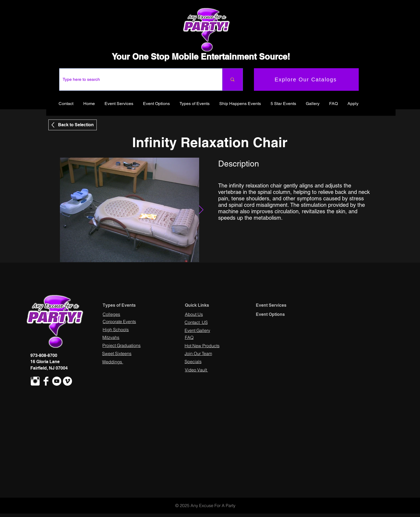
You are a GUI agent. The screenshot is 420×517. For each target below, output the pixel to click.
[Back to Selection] (73, 125)
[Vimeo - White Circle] (67, 381)
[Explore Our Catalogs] (306, 79)
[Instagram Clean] (35, 381)
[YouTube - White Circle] (57, 381)
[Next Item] (201, 210)
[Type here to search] (137, 79)
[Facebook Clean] (46, 381)
